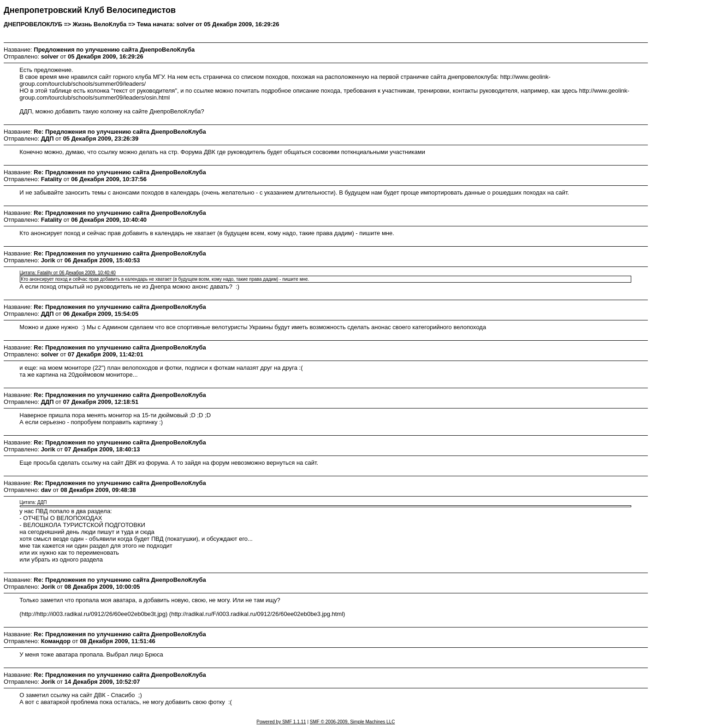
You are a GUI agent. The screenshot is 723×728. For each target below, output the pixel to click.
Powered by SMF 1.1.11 (281, 722)
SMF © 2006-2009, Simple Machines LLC (353, 722)
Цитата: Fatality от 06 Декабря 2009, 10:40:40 (68, 273)
